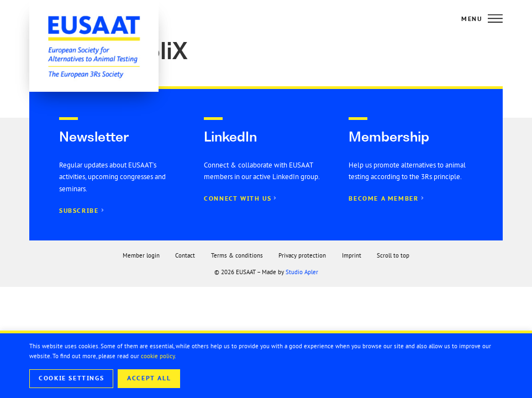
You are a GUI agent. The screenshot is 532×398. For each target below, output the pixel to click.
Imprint (352, 255)
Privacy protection (302, 255)
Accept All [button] (149, 378)
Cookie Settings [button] (71, 378)
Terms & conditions (237, 255)
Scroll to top (393, 255)
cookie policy (158, 356)
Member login (141, 255)
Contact (185, 255)
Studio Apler (302, 272)
